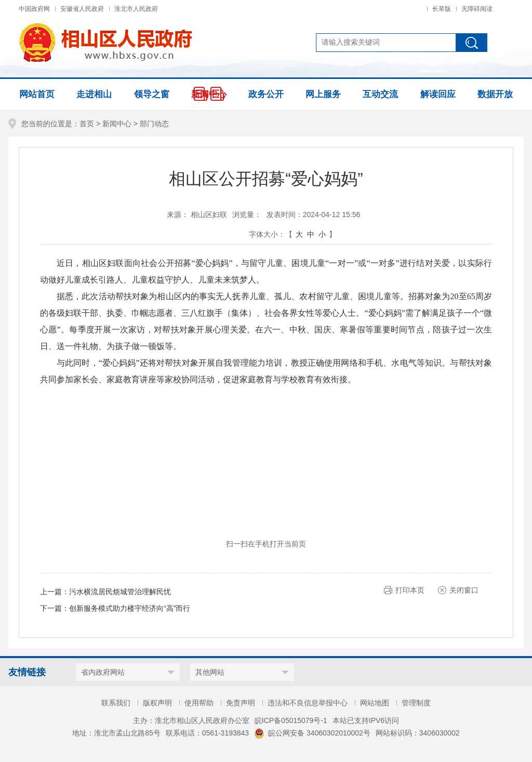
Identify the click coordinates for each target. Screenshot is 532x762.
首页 (87, 124)
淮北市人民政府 (136, 9)
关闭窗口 (464, 590)
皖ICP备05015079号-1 (291, 720)
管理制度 (416, 703)
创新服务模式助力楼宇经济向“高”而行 (130, 608)
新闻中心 (117, 124)
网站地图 (375, 703)
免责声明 (241, 703)
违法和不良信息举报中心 (308, 703)
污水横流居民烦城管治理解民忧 (120, 592)
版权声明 (157, 703)
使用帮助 (199, 703)
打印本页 (410, 590)
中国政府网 (34, 9)
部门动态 (154, 124)
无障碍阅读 (477, 9)
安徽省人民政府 (82, 9)
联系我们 (116, 703)
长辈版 (442, 9)
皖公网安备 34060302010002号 (312, 733)
